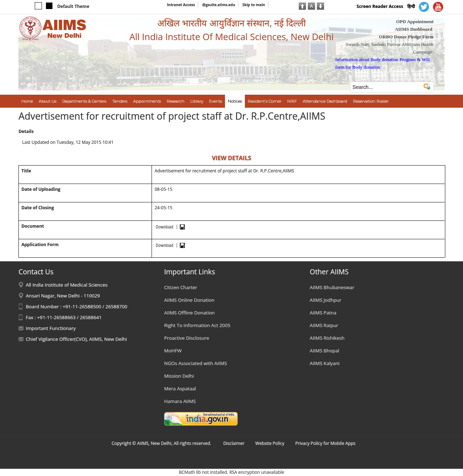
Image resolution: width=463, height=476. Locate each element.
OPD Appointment (415, 22)
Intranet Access (181, 5)
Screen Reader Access (380, 6)
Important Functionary (51, 328)
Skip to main (254, 5)
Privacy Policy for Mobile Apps (325, 443)
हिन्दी (411, 6)
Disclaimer (234, 443)
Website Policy (270, 443)
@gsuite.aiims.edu (219, 5)
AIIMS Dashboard (414, 29)
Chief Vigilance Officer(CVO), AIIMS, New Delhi (76, 339)
